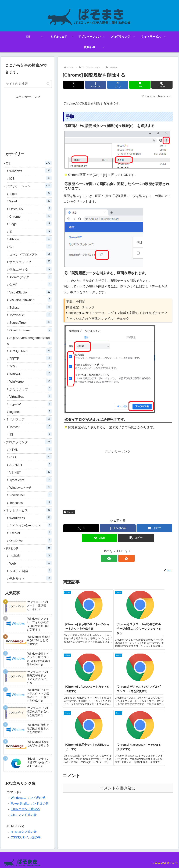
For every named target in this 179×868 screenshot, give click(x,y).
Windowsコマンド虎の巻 (28, 798)
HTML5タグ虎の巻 (24, 832)
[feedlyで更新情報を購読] (114, 558)
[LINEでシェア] (136, 85)
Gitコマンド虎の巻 (24, 815)
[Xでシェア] (81, 85)
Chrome (69, 512)
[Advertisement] (118, 479)
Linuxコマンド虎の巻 (25, 809)
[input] (28, 84)
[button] (155, 85)
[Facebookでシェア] (99, 85)
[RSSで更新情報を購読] (122, 558)
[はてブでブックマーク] (118, 85)
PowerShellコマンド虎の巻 (30, 804)
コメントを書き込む (118, 719)
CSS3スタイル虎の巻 (26, 837)
